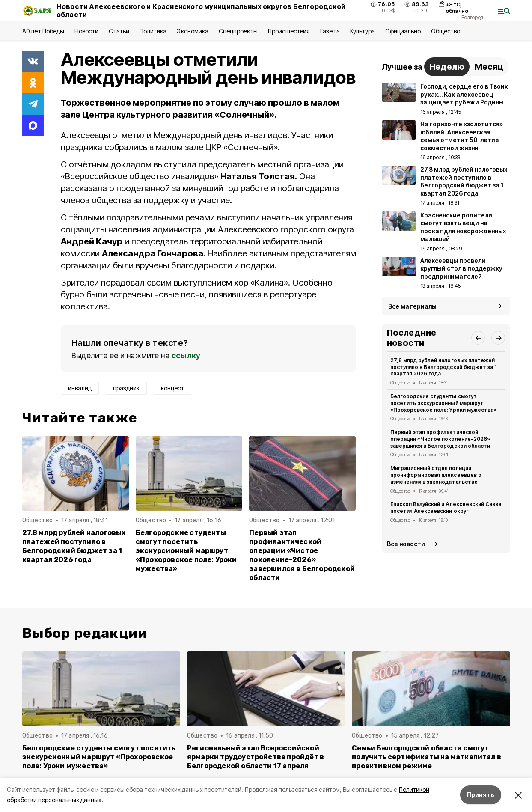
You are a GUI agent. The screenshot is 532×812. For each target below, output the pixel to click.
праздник (126, 388)
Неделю (447, 67)
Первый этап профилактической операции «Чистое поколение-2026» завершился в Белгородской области (302, 555)
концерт (172, 388)
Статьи (119, 31)
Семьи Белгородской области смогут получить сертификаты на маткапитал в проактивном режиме (426, 757)
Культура (363, 31)
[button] (478, 338)
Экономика (192, 31)
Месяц (489, 67)
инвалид (80, 388)
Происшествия (289, 31)
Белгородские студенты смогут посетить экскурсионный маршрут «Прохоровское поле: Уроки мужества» (186, 551)
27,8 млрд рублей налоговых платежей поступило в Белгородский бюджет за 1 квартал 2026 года (74, 546)
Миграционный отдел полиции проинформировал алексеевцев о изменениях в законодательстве (436, 475)
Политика (153, 31)
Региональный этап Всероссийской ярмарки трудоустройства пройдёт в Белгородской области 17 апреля (256, 757)
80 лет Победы (43, 31)
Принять (481, 795)
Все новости (406, 544)
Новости (86, 31)
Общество (446, 31)
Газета (330, 31)
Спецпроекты (238, 31)
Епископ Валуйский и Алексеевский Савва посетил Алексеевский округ (446, 507)
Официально (403, 31)
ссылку (186, 355)
